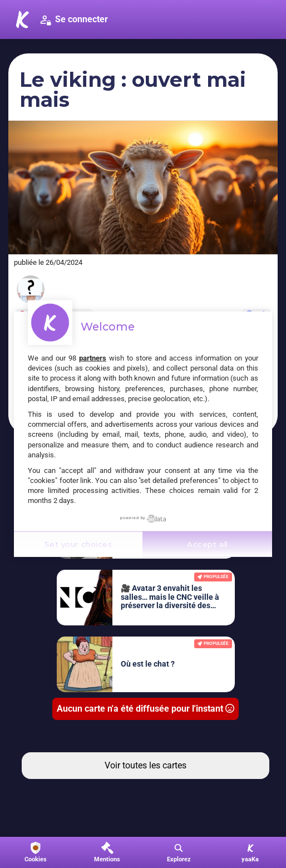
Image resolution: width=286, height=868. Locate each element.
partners (93, 358)
